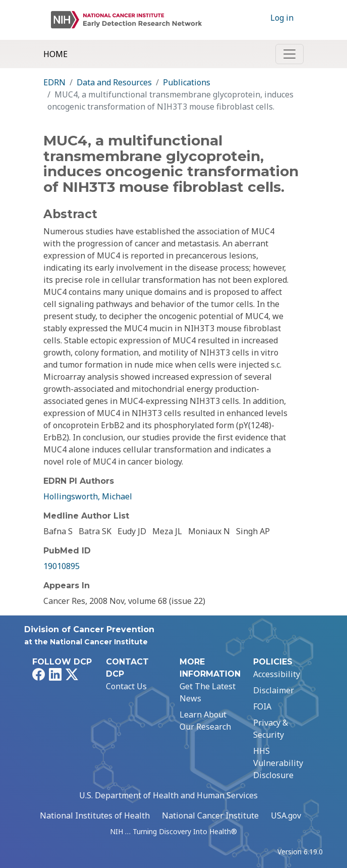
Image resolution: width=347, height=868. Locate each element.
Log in (282, 18)
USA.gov (286, 815)
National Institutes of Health (95, 815)
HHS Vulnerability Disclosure (278, 763)
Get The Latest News (208, 692)
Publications (187, 82)
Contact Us (126, 686)
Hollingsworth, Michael (88, 496)
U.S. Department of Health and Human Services (168, 795)
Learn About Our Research (205, 721)
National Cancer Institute (210, 815)
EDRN (54, 82)
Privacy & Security (271, 729)
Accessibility (277, 674)
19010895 (62, 566)
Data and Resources (114, 82)
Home (55, 54)
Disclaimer (274, 690)
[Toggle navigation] (290, 54)
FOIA (262, 706)
